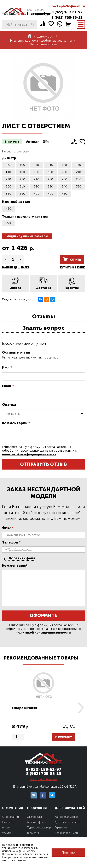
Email (8, 386)
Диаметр (9, 158)
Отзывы (43, 316)
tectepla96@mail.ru (68, 6)
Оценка (9, 404)
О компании (10, 817)
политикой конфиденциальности (29, 454)
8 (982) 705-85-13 (67, 18)
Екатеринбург (39, 14)
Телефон (11, 542)
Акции (6, 828)
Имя (7, 367)
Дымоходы (34, 817)
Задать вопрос (44, 328)
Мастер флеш (37, 822)
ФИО (8, 528)
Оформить (43, 616)
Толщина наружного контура (25, 217)
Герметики (34, 833)
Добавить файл (22, 558)
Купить (75, 259)
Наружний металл (16, 202)
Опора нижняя (24, 708)
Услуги (7, 833)
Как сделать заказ (66, 817)
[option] (43, 708)
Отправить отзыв (43, 464)
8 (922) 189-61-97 (67, 12)
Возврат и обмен (66, 833)
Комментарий (16, 423)
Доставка (43, 288)
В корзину (64, 737)
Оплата (15, 288)
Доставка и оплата (67, 822)
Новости (8, 822)
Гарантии (72, 288)
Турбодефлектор (39, 828)
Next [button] (81, 708)
